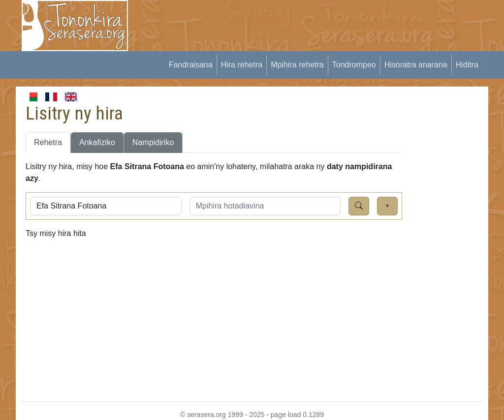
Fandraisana (191, 65)
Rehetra (48, 142)
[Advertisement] (319, 22)
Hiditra (467, 65)
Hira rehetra (242, 65)
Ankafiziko (97, 142)
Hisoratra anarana (416, 65)
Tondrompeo (354, 65)
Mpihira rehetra (297, 65)
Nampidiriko (153, 142)
